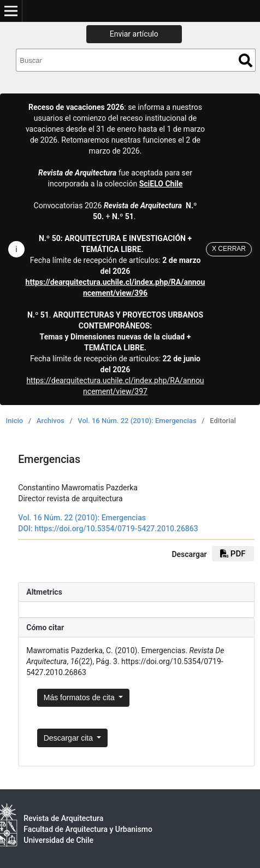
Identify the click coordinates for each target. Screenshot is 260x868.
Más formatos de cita (80, 697)
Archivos (51, 421)
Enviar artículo (134, 34)
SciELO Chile (161, 184)
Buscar (246, 60)
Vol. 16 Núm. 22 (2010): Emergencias (137, 421)
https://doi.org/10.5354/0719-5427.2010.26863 (116, 529)
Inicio (15, 421)
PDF (233, 554)
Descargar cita (69, 738)
